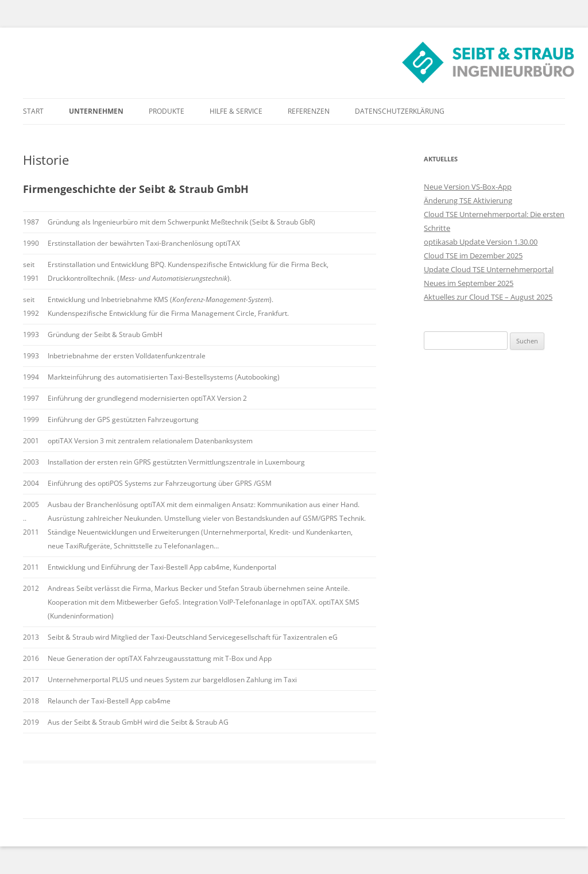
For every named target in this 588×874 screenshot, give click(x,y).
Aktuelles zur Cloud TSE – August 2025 (488, 297)
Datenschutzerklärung (400, 111)
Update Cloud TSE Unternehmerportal (489, 269)
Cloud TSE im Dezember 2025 (473, 256)
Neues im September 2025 (469, 283)
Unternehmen (96, 111)
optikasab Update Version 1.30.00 (481, 242)
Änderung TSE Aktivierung (468, 200)
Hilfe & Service (236, 111)
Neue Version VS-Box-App (468, 187)
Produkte (167, 111)
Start (33, 111)
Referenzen (309, 111)
